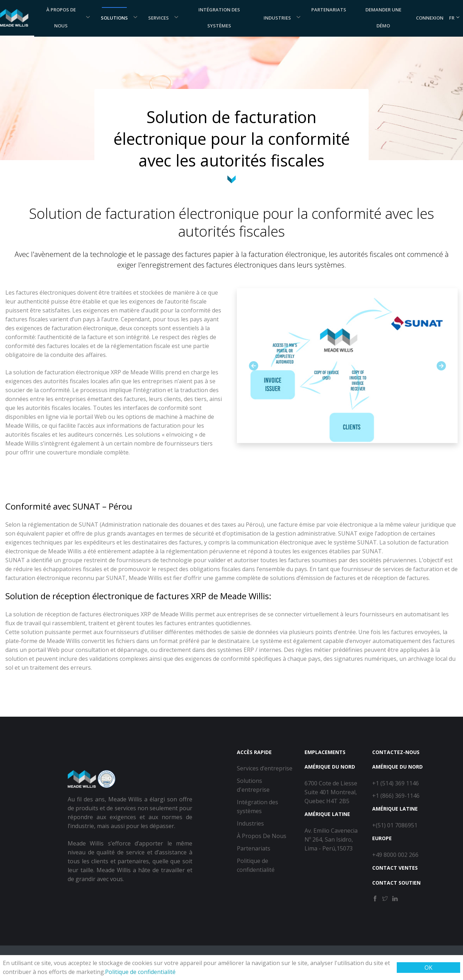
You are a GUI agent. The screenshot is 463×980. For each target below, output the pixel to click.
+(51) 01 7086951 (395, 825)
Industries (277, 18)
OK (428, 968)
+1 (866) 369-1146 (396, 796)
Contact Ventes (395, 868)
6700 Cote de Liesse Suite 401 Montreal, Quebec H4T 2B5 (331, 792)
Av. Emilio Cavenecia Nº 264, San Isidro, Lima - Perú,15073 (331, 839)
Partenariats (254, 848)
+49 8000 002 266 (395, 855)
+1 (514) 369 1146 (396, 783)
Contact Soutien (396, 883)
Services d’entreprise (265, 768)
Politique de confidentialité (140, 972)
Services (158, 18)
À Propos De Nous (262, 836)
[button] (253, 366)
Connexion (430, 18)
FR (455, 18)
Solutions (114, 18)
